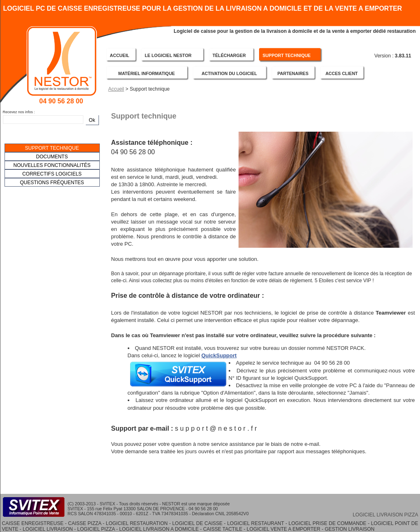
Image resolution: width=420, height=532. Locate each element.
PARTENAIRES (293, 73)
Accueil (116, 89)
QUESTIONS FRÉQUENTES (52, 183)
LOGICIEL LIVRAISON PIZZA (386, 515)
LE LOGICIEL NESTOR (168, 55)
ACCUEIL (120, 55)
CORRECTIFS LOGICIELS (52, 174)
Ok (92, 120)
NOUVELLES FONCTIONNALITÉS (52, 165)
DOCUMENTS (52, 157)
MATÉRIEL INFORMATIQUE (147, 73)
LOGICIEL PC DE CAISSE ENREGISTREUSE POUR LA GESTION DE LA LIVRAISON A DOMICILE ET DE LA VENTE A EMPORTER (203, 8)
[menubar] (52, 165)
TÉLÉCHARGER (229, 55)
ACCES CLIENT (342, 73)
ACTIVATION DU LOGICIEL (229, 73)
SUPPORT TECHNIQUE (287, 55)
